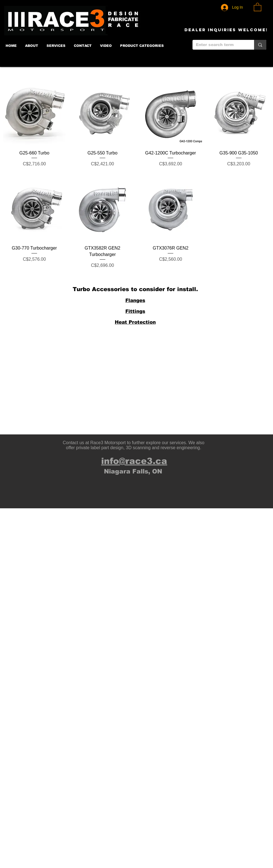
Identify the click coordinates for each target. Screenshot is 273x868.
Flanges (135, 300)
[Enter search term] (219, 45)
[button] (258, 7)
